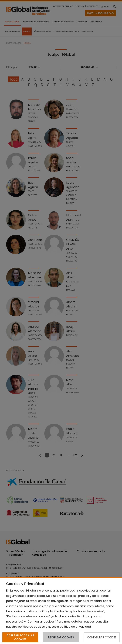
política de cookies (31, 627)
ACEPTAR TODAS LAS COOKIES (20, 637)
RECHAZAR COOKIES (61, 637)
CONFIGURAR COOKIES (102, 637)
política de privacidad (75, 627)
